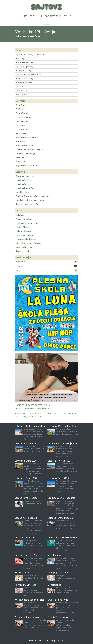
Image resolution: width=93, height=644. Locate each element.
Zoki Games (21, 215)
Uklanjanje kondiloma (58, 572)
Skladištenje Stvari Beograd (61, 498)
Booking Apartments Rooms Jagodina (33, 196)
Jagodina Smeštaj (24, 180)
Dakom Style (22, 129)
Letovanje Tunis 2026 (58, 478)
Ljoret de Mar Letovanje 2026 (62, 443)
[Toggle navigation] (46, 22)
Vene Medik (21, 157)
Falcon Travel (22, 113)
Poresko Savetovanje (58, 617)
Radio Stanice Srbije (25, 78)
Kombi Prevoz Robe (25, 145)
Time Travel (21, 133)
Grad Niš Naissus (24, 247)
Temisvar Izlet (22, 251)
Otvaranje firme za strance (28, 617)
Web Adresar (22, 95)
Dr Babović (21, 125)
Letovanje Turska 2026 (59, 461)
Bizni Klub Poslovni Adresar (29, 243)
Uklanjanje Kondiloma (26, 538)
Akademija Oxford (24, 219)
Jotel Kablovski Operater (27, 223)
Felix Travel (21, 105)
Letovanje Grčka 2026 (26, 443)
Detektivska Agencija (25, 153)
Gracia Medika (22, 121)
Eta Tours (20, 109)
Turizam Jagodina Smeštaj (28, 204)
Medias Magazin (23, 227)
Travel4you (21, 141)
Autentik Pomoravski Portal (28, 74)
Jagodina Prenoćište (25, 188)
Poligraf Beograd (24, 231)
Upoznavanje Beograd (26, 66)
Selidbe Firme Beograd (26, 498)
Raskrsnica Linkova (25, 82)
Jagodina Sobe (22, 184)
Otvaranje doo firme (58, 600)
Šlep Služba (21, 161)
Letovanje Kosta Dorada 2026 (30, 426)
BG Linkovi (21, 86)
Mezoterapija (54, 555)
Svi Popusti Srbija (24, 70)
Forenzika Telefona (25, 235)
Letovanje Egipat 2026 (26, 478)
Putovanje (20, 58)
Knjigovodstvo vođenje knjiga (30, 600)
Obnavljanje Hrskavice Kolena (62, 538)
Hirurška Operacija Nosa (27, 555)
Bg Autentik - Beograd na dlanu (30, 54)
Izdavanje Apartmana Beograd (30, 149)
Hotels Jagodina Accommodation (30, 200)
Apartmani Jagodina (25, 176)
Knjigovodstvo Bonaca (26, 137)
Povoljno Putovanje (25, 62)
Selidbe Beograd (23, 117)
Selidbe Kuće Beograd (26, 518)
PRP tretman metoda (26, 585)
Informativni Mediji (30, 36)
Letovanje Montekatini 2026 (62, 426)
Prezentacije (22, 91)
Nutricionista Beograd (26, 239)
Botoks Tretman (23, 572)
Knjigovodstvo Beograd (26, 165)
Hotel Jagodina (23, 192)
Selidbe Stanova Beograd (60, 518)
